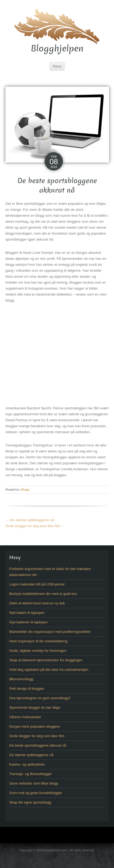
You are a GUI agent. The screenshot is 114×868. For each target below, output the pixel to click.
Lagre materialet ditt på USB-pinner (37, 584)
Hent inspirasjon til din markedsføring (38, 641)
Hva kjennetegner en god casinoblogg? (40, 698)
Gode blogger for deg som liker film (35, 526)
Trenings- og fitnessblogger (31, 774)
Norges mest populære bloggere (35, 726)
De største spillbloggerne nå (30, 520)
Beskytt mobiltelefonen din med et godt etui (43, 594)
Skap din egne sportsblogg (30, 802)
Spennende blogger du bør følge (35, 707)
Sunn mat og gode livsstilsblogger (36, 793)
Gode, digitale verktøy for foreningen (38, 651)
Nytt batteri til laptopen (27, 613)
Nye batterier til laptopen (28, 622)
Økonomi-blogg (21, 679)
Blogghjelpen (57, 48)
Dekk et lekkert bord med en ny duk (37, 603)
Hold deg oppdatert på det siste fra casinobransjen (49, 670)
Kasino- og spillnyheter (27, 764)
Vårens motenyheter (25, 717)
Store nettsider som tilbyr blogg (34, 783)
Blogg (25, 490)
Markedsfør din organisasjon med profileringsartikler (50, 632)
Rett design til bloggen (27, 689)
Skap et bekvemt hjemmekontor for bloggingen (46, 660)
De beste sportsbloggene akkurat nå (38, 745)
